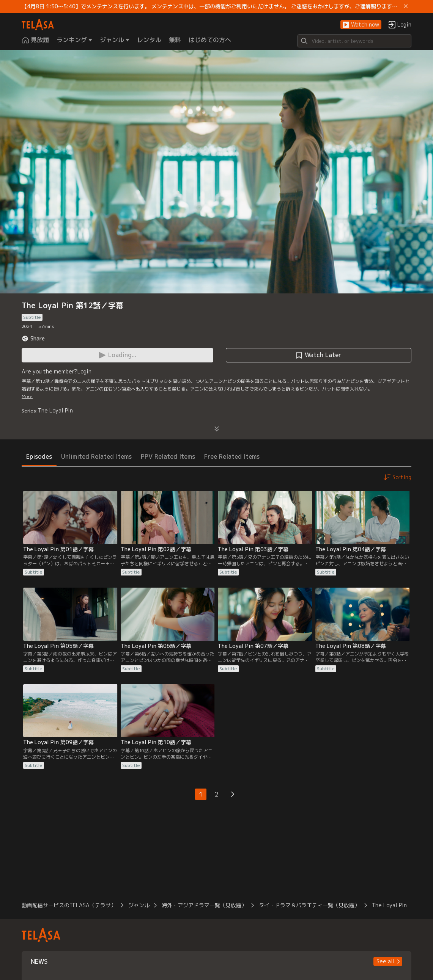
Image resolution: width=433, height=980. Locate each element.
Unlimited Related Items (96, 456)
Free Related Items (232, 456)
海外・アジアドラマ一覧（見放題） (204, 905)
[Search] (354, 41)
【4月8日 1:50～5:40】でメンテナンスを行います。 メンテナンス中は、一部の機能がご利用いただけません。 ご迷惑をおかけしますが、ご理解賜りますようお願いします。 (211, 6)
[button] (361, 25)
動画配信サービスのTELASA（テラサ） (69, 905)
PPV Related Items (168, 456)
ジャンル (139, 905)
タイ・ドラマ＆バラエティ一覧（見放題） (309, 905)
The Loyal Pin (55, 410)
